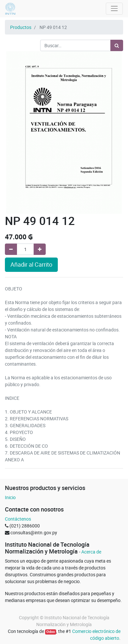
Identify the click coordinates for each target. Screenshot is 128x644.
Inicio (10, 497)
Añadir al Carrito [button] (31, 265)
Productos (21, 27)
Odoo (51, 632)
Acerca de (91, 552)
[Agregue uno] (40, 249)
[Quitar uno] (11, 249)
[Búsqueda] (117, 45)
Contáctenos (18, 519)
